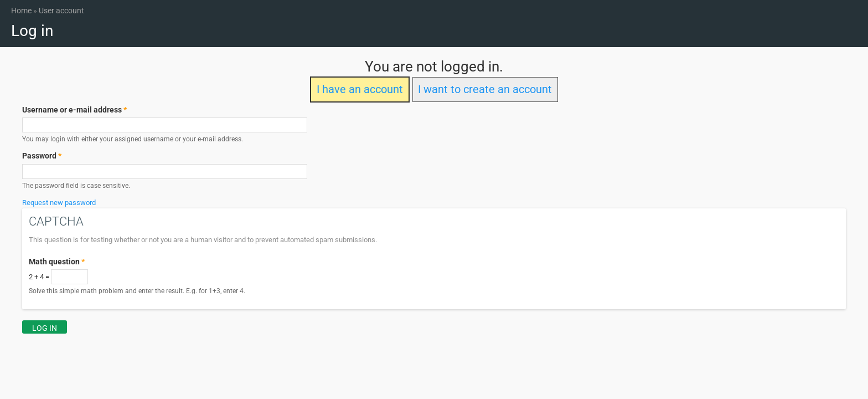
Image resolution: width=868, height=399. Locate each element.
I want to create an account (485, 89)
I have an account (360, 89)
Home (21, 11)
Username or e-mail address (74, 110)
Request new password (59, 203)
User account (61, 11)
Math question (57, 262)
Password (42, 156)
